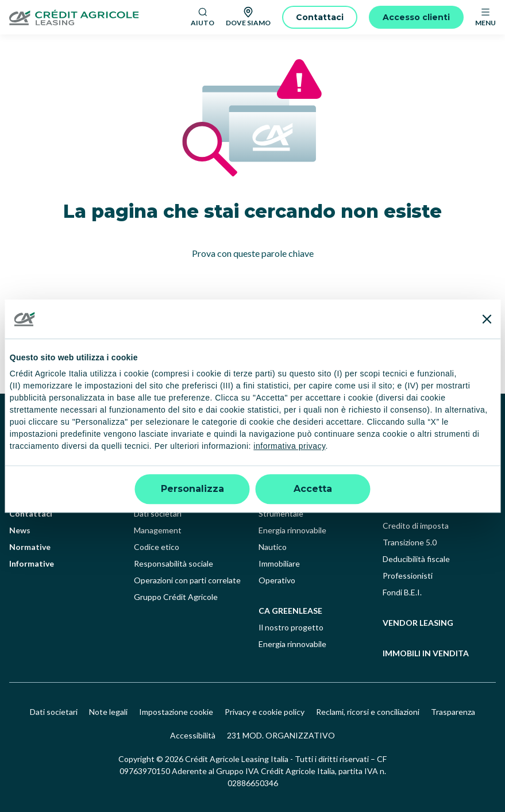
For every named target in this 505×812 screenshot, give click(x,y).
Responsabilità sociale (174, 563)
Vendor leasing (418, 623)
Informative (32, 563)
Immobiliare (279, 563)
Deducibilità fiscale (416, 559)
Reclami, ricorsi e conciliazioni (368, 712)
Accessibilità (193, 735)
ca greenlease (290, 611)
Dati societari (158, 513)
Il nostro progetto (291, 627)
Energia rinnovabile (292, 530)
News (20, 530)
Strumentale (281, 513)
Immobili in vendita (426, 653)
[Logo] (95, 18)
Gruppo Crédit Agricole (176, 597)
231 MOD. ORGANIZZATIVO (281, 735)
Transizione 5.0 (410, 542)
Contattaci (31, 513)
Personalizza (192, 489)
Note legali (108, 712)
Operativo (277, 580)
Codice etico (157, 547)
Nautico (273, 547)
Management (158, 530)
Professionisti (408, 576)
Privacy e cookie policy (265, 712)
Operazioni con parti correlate (187, 580)
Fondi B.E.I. (402, 592)
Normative (30, 547)
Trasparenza (453, 712)
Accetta (313, 489)
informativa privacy (289, 447)
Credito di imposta (416, 526)
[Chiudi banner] (487, 319)
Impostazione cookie (176, 712)
